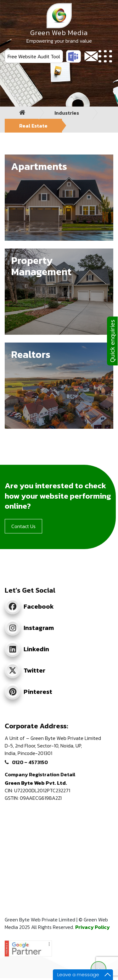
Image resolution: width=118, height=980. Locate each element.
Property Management (41, 266)
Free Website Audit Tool (34, 56)
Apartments (39, 166)
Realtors (31, 354)
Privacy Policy (93, 927)
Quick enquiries (112, 341)
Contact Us (23, 526)
